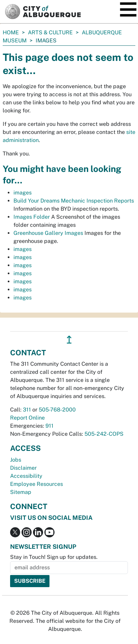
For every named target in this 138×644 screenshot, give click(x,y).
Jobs (16, 460)
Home (11, 32)
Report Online (27, 418)
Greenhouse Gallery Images (48, 233)
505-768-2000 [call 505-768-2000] (57, 410)
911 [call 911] (49, 426)
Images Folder (32, 217)
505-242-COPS (104, 434)
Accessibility (26, 476)
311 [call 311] (27, 410)
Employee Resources (37, 484)
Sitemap (21, 492)
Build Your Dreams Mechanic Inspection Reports (74, 201)
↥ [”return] (69, 340)
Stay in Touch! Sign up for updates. (54, 557)
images (23, 193)
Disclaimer (23, 468)
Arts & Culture (50, 32)
